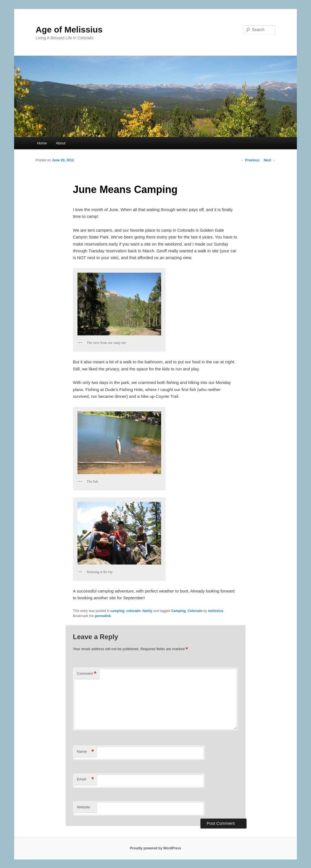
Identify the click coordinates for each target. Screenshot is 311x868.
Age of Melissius (69, 30)
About (61, 143)
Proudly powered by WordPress (155, 848)
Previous (250, 160)
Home (42, 143)
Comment (87, 674)
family (147, 611)
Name (85, 752)
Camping (178, 611)
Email (85, 779)
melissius (216, 611)
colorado (134, 611)
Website (84, 807)
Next (270, 160)
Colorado (195, 611)
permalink (103, 616)
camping (117, 611)
